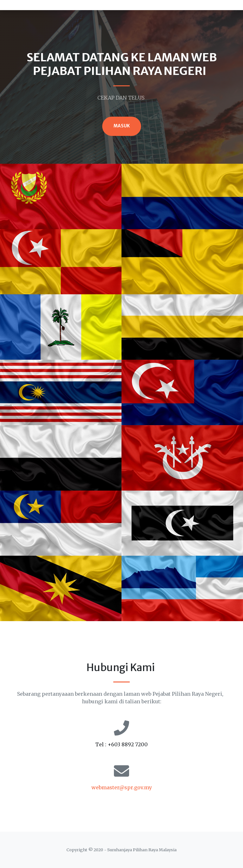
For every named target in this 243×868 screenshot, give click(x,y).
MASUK (122, 126)
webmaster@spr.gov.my (122, 787)
